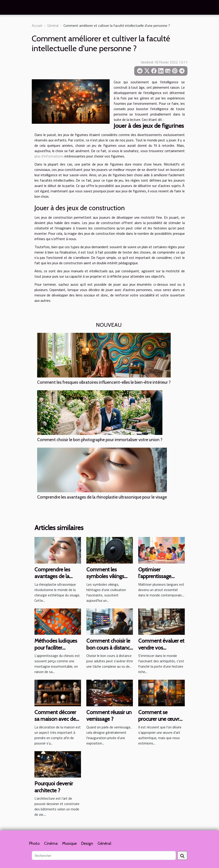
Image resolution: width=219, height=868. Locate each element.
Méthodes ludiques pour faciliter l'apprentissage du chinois (56, 651)
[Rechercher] (104, 855)
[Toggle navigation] (12, 8)
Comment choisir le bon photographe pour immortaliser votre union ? (100, 440)
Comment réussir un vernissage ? (109, 716)
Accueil (37, 25)
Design (87, 843)
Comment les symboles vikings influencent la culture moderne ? (109, 580)
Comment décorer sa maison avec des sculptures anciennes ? (56, 722)
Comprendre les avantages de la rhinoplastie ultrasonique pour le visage (102, 497)
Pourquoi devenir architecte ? (54, 787)
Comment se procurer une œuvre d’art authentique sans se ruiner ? (160, 722)
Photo (34, 843)
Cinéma (51, 843)
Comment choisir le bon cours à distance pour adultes (109, 648)
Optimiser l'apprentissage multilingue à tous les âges (162, 580)
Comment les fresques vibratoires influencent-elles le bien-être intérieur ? (104, 382)
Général (53, 25)
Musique (69, 843)
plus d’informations (49, 156)
